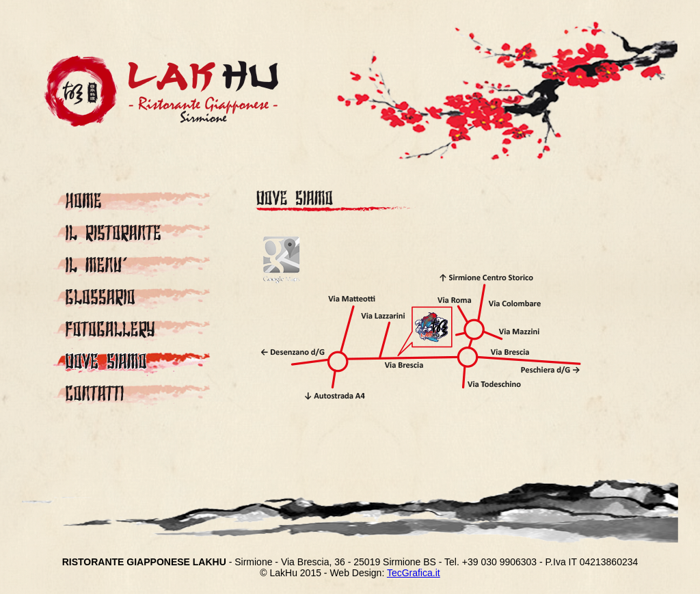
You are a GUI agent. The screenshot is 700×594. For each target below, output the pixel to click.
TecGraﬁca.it (414, 573)
